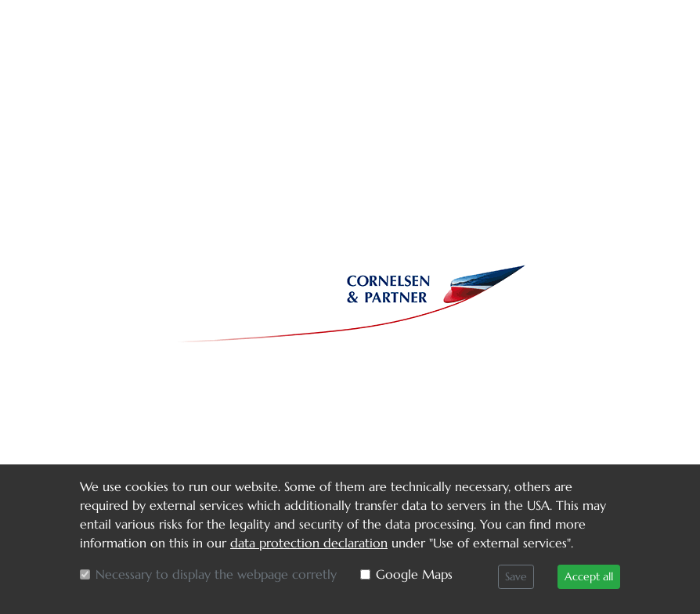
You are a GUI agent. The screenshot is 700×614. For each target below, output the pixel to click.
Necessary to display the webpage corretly (216, 574)
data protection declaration (309, 543)
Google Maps (414, 574)
